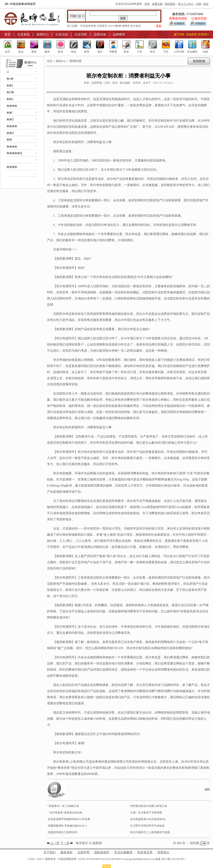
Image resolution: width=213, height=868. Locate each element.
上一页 (55, 843)
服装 (47, 52)
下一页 (65, 843)
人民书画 (179, 52)
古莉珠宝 (102, 26)
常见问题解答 (123, 852)
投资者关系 (145, 852)
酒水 (100, 52)
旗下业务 (179, 34)
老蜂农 (126, 26)
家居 (60, 52)
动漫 (205, 52)
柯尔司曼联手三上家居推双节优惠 (150, 832)
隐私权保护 (102, 852)
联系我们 (203, 34)
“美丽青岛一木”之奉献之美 (64, 806)
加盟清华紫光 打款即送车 (63, 832)
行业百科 (81, 35)
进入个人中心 (186, 4)
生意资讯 (23, 35)
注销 (199, 4)
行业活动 (62, 35)
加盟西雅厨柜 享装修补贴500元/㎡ (68, 826)
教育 (87, 52)
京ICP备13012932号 (173, 859)
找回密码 (170, 4)
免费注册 (157, 4)
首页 (7, 35)
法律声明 (83, 852)
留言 (206, 4)
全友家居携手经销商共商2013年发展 (69, 819)
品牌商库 (119, 35)
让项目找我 (199, 19)
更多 (159, 26)
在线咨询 (191, 34)
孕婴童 (113, 52)
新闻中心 (43, 35)
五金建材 (192, 52)
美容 (126, 52)
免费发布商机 (178, 19)
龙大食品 (136, 26)
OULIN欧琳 (115, 26)
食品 (21, 52)
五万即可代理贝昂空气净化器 (147, 826)
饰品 (74, 52)
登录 (147, 4)
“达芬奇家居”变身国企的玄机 (65, 813)
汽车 (166, 52)
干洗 (139, 52)
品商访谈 (100, 35)
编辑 (207, 789)
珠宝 (153, 52)
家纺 (34, 52)
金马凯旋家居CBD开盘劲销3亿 (148, 819)
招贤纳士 (163, 852)
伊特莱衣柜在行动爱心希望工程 (149, 806)
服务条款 (67, 852)
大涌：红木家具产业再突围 (146, 813)
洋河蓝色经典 (88, 26)
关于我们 (50, 852)
